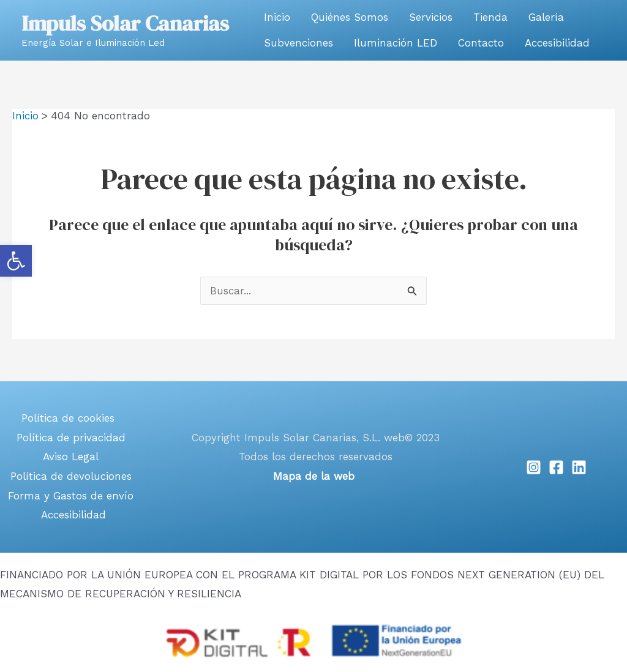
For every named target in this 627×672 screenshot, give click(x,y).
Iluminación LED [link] (396, 43)
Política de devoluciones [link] (71, 476)
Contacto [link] (481, 43)
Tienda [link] (490, 17)
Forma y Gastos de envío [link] (71, 496)
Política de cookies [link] (68, 418)
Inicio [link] (277, 17)
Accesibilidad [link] (557, 43)
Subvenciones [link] (298, 43)
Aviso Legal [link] (71, 457)
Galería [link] (546, 17)
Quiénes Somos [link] (350, 17)
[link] (16, 261)
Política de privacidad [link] (71, 438)
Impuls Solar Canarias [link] (125, 23)
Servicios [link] (431, 17)
